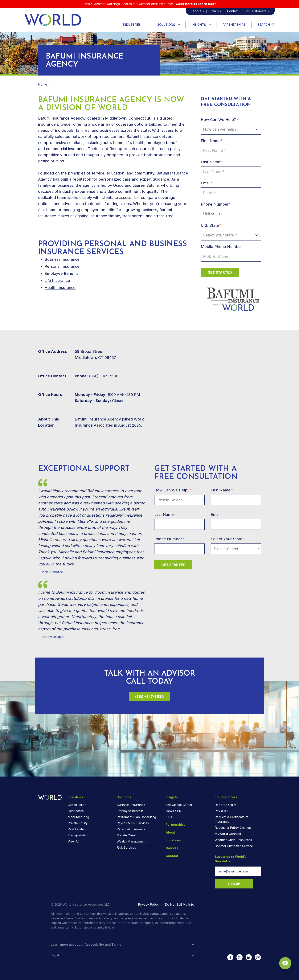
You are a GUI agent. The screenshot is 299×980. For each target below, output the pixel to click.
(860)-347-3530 (149, 697)
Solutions (166, 25)
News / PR (173, 811)
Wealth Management (132, 841)
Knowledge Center (179, 805)
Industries (132, 25)
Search (266, 25)
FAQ (169, 817)
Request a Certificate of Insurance (232, 819)
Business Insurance (131, 805)
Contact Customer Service (234, 846)
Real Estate (76, 829)
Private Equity (78, 823)
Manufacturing (78, 817)
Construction (77, 805)
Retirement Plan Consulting (136, 817)
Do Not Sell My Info (180, 904)
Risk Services (126, 847)
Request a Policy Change (233, 828)
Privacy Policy (148, 904)
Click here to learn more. (197, 4)
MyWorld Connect (228, 834)
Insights (199, 25)
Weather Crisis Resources (233, 840)
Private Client (126, 835)
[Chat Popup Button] (285, 963)
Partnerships (234, 25)
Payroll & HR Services (133, 823)
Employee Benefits (62, 273)
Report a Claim (225, 805)
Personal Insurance (62, 266)
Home (43, 84)
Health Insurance (60, 288)
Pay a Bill (221, 811)
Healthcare (76, 811)
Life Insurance (57, 281)
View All (74, 841)
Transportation (78, 835)
